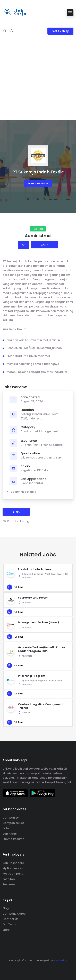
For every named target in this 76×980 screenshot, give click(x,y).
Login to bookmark (24, 245)
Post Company (13, 874)
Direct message (38, 184)
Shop (6, 930)
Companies (11, 818)
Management (49, 431)
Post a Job (60, 31)
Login (45, 245)
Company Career (15, 914)
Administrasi (29, 431)
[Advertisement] (38, 80)
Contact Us (10, 919)
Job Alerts (10, 834)
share (16, 512)
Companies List (13, 823)
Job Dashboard (13, 863)
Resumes (9, 884)
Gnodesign (60, 960)
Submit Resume (13, 839)
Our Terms (10, 924)
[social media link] (38, 969)
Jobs (6, 828)
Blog (6, 908)
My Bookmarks (13, 868)
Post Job (9, 879)
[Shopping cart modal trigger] (4, 31)
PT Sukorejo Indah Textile (38, 172)
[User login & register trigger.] (12, 31)
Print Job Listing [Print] (16, 521)
